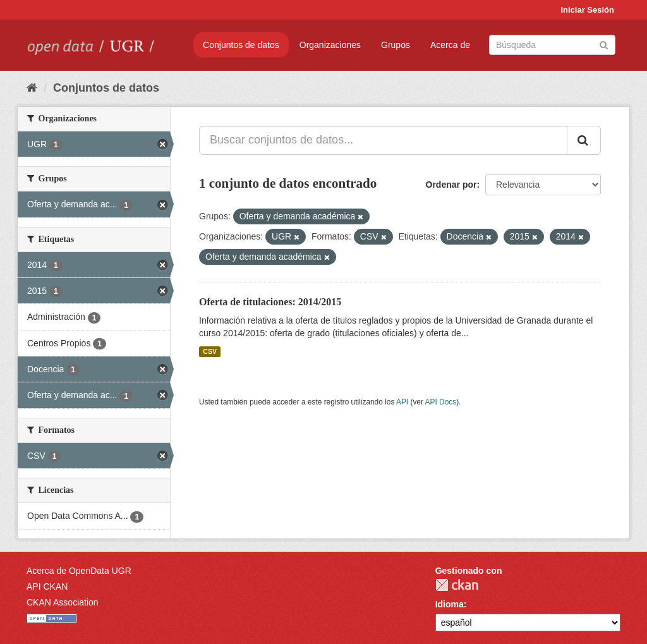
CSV (210, 351)
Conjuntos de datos (241, 45)
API (402, 402)
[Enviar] (604, 44)
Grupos (396, 45)
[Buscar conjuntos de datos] (552, 45)
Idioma (450, 604)
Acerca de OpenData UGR (79, 571)
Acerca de (450, 45)
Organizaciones (330, 45)
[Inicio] (32, 88)
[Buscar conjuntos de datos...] (383, 140)
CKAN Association (63, 602)
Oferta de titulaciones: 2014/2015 (270, 302)
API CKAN (47, 586)
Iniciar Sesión (587, 10)
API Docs (441, 402)
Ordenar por (451, 185)
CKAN (457, 585)
